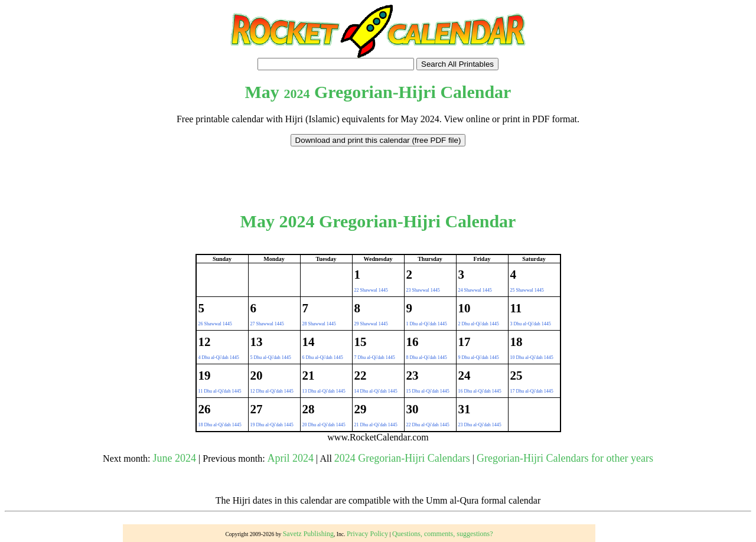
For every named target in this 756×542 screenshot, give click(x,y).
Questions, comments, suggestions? (443, 534)
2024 (296, 94)
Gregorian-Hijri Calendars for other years (565, 458)
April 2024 (291, 458)
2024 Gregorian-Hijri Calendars (402, 458)
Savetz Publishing (308, 534)
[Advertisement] (378, 173)
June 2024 (175, 458)
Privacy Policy (367, 534)
